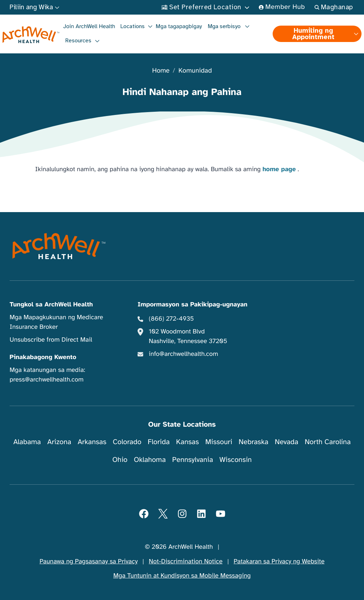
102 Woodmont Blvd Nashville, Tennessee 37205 (188, 336)
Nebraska (253, 442)
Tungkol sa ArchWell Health (51, 305)
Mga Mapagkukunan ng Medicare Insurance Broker (56, 322)
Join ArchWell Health (89, 26)
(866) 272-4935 (172, 319)
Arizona (59, 442)
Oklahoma (150, 460)
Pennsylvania (192, 460)
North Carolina (328, 442)
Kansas (187, 442)
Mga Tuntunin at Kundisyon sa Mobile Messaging (182, 576)
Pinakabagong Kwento (43, 357)
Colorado (127, 442)
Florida (159, 442)
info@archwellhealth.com (184, 354)
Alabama (27, 442)
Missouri (219, 442)
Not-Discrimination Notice (186, 562)
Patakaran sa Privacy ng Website (279, 562)
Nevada (287, 442)
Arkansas (92, 442)
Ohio (120, 460)
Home (161, 71)
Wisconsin (235, 460)
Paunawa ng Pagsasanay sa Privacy (89, 562)
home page (279, 169)
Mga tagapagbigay (179, 26)
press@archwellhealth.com (47, 380)
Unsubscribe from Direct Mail (51, 340)
